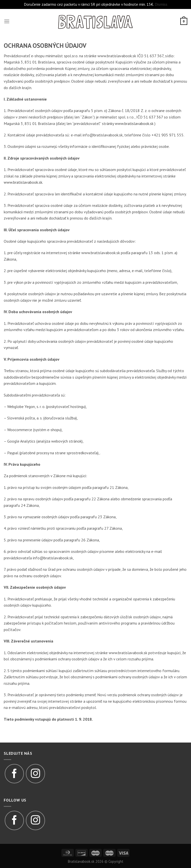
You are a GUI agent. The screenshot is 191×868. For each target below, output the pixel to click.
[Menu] (7, 21)
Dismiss (161, 4)
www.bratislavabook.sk (134, 123)
